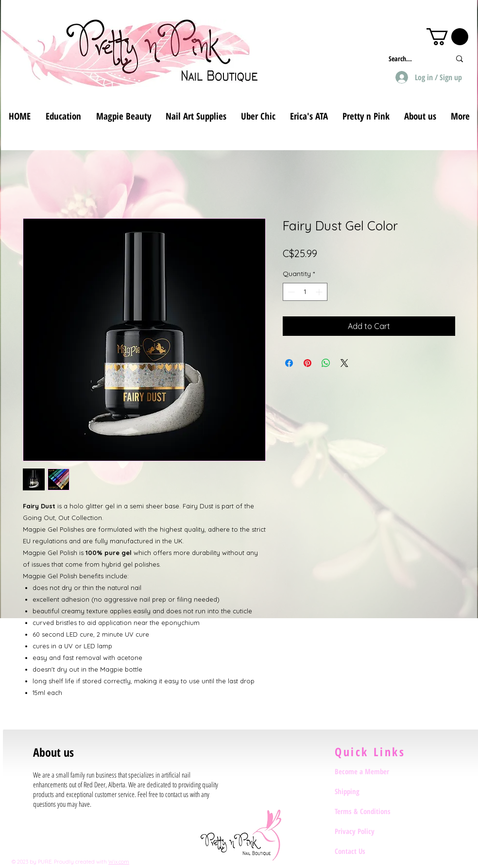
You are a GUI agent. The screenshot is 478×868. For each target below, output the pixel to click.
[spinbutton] (305, 292)
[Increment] (320, 292)
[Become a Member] (369, 771)
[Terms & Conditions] (369, 811)
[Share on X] (344, 363)
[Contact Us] (369, 851)
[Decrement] (290, 292)
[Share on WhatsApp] (326, 363)
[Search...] (412, 59)
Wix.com (119, 862)
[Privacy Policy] (369, 831)
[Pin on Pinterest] (307, 363)
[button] (447, 37)
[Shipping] (369, 791)
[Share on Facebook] (289, 363)
